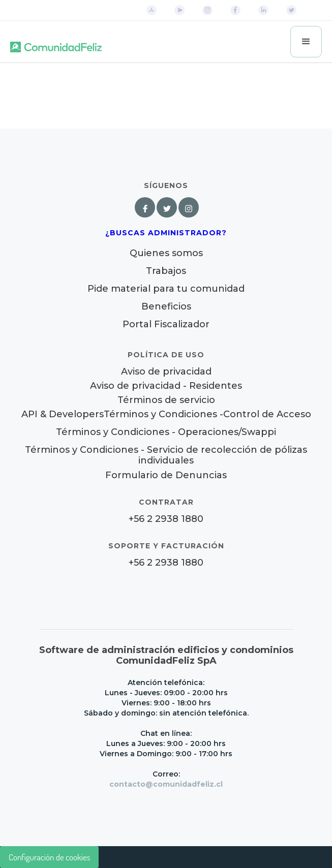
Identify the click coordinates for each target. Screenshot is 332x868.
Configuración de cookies (49, 857)
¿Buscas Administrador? (166, 233)
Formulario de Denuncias (166, 475)
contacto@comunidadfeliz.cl (166, 784)
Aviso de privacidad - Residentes (166, 386)
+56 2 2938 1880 (166, 519)
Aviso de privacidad (166, 372)
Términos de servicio (166, 400)
